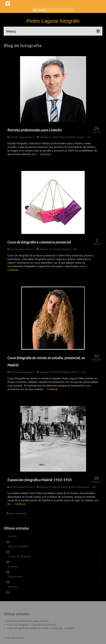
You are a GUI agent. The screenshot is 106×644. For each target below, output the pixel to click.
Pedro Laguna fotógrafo (53, 21)
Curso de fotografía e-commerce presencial (32, 625)
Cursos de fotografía (61, 249)
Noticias (80, 137)
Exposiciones (83, 487)
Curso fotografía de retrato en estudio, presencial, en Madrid (41, 628)
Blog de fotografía (68, 137)
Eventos (75, 372)
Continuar (45, 154)
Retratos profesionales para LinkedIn (28, 621)
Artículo (55, 137)
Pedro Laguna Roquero (23, 137)
